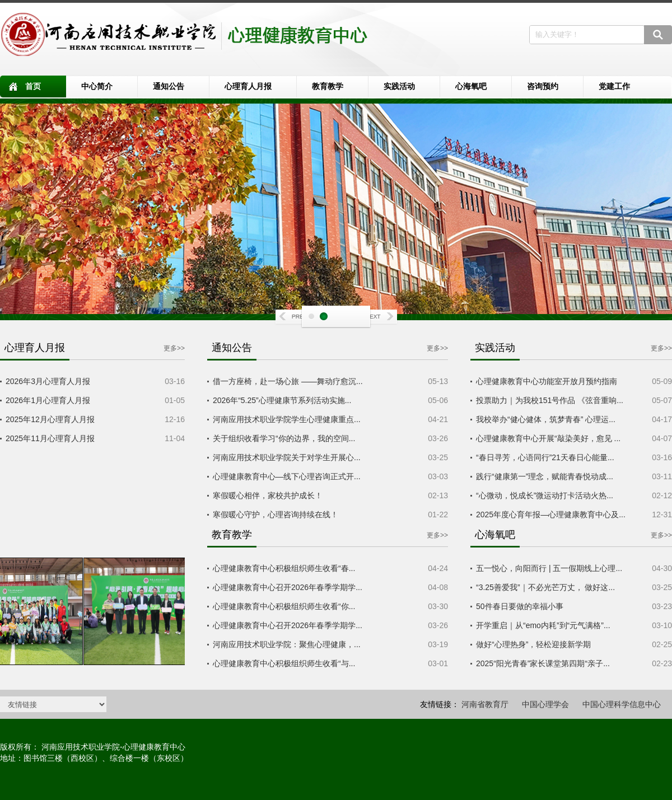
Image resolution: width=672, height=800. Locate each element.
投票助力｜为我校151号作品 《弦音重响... (550, 400)
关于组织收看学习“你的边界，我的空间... (284, 438)
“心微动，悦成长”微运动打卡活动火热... (545, 495)
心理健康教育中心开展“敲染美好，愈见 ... (548, 438)
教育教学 (328, 86)
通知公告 (169, 86)
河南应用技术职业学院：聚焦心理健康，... (287, 644)
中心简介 (97, 86)
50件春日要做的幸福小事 (520, 606)
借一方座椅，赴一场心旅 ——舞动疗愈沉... (288, 381)
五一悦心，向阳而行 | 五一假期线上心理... (549, 568)
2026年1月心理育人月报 (48, 400)
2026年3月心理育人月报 (48, 381)
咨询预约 (543, 86)
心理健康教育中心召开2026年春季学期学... (288, 587)
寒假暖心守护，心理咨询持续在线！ (276, 514)
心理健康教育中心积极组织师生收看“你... (284, 606)
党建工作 (614, 86)
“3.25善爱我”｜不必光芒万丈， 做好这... (545, 587)
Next (378, 317)
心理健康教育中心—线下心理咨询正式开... (287, 476)
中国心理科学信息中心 (622, 704)
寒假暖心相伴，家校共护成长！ (268, 495)
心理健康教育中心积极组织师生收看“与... (284, 663)
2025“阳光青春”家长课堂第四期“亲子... (543, 663)
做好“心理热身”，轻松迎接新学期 (533, 644)
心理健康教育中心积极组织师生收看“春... (284, 568)
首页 (33, 86)
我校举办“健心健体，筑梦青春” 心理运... (546, 419)
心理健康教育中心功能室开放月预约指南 (547, 381)
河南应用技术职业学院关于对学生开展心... (287, 457)
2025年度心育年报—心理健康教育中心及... (551, 514)
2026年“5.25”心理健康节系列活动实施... (282, 400)
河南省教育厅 (485, 704)
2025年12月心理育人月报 (50, 419)
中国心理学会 (545, 704)
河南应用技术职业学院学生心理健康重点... (287, 419)
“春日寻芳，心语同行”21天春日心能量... (545, 457)
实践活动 (399, 86)
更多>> (174, 348)
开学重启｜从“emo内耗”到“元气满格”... (543, 625)
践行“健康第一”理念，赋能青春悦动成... (545, 476)
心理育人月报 (248, 86)
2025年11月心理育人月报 (50, 438)
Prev (294, 317)
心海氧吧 (471, 86)
